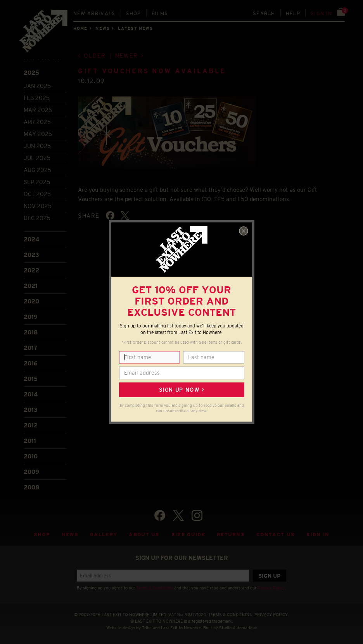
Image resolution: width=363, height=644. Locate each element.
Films (160, 13)
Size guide (188, 535)
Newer (127, 56)
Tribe (147, 628)
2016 (31, 363)
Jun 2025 (37, 146)
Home (80, 28)
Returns (231, 535)
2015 (31, 379)
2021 (31, 286)
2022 (31, 270)
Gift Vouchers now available (152, 71)
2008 (32, 487)
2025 (31, 73)
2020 (31, 301)
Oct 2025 (37, 194)
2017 (30, 348)
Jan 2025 (37, 86)
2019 (31, 317)
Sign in (321, 13)
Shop (134, 13)
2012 (31, 425)
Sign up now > (181, 390)
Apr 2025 (37, 122)
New (94, 13)
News (102, 28)
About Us (144, 535)
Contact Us (276, 535)
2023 (31, 255)
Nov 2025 (38, 206)
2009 (31, 472)
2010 (31, 456)
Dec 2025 (37, 218)
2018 (31, 332)
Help (293, 13)
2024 (31, 239)
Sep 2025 (37, 182)
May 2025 (38, 134)
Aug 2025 (37, 170)
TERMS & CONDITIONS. (231, 615)
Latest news (135, 28)
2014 (31, 394)
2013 (31, 410)
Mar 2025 (38, 110)
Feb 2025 (37, 98)
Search (264, 13)
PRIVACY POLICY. (272, 615)
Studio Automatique (238, 628)
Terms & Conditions (155, 588)
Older (95, 56)
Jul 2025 (37, 158)
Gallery (104, 535)
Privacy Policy (271, 588)
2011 (30, 441)
